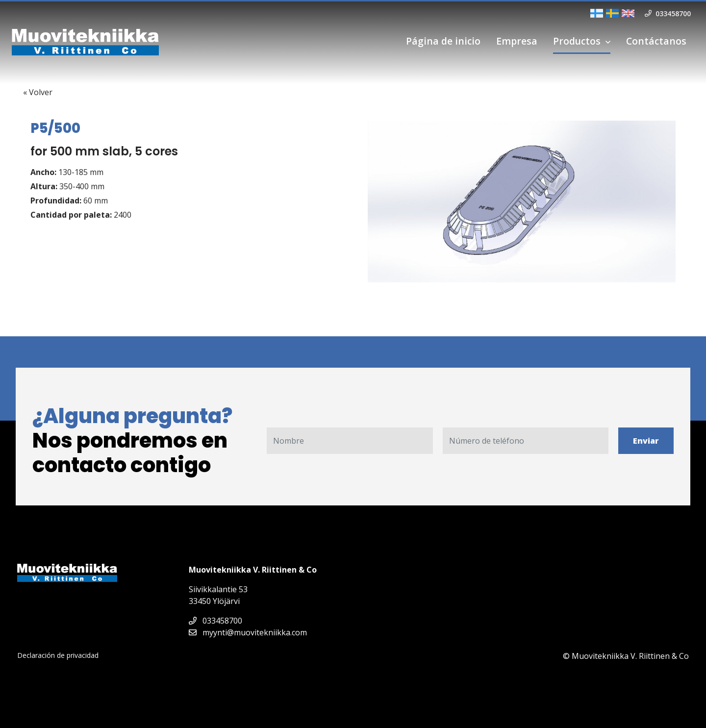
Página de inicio (443, 41)
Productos (577, 41)
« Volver (38, 92)
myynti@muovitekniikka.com (248, 632)
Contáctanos (656, 41)
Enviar (646, 441)
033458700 (215, 621)
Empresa (517, 41)
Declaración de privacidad (58, 655)
